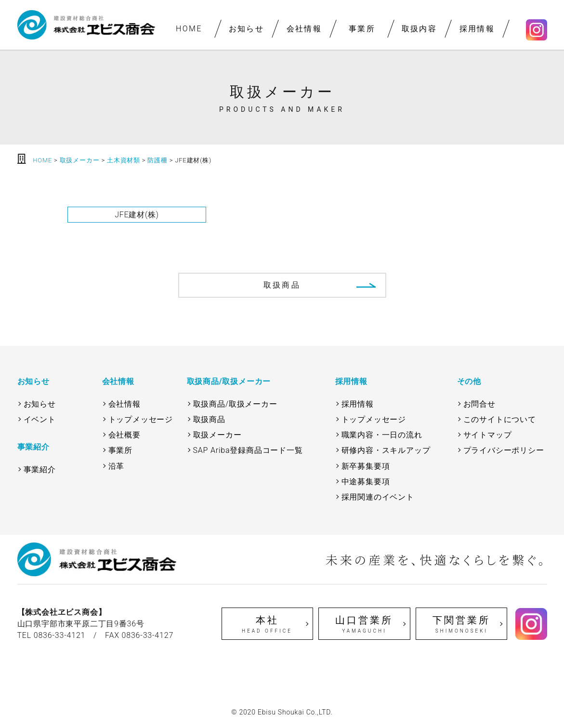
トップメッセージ (141, 419)
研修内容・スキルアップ (386, 450)
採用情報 (477, 29)
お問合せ (479, 404)
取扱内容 (420, 29)
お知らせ (247, 29)
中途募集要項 (366, 482)
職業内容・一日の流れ (382, 435)
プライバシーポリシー (504, 450)
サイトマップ (488, 435)
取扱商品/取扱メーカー (235, 404)
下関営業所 (461, 624)
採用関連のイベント (378, 497)
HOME (189, 29)
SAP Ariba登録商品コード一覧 (248, 450)
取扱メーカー (217, 435)
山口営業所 (364, 624)
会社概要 (125, 435)
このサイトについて (500, 419)
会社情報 (304, 29)
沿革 (117, 466)
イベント (40, 419)
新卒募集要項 (366, 466)
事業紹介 (40, 470)
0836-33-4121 (60, 635)
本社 (267, 624)
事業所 (361, 29)
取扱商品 (282, 285)
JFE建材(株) (137, 215)
